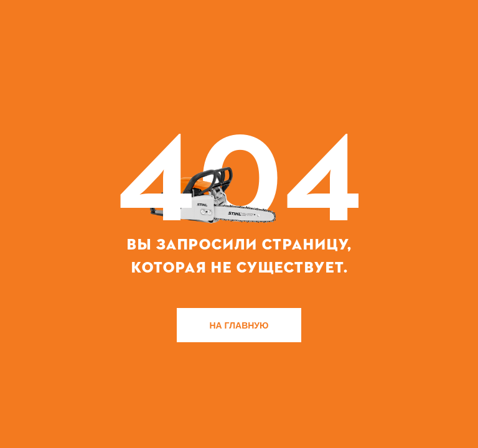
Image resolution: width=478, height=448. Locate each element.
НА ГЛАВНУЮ (239, 325)
